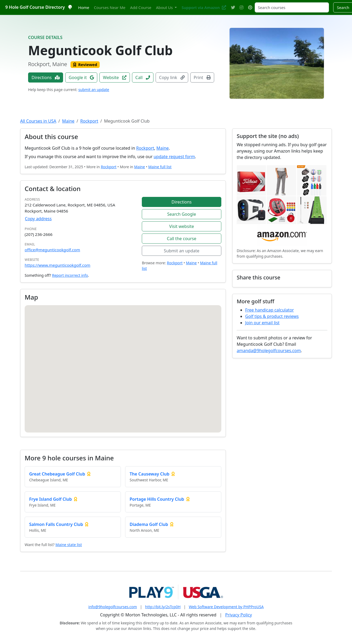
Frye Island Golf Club (50, 499)
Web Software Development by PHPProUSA (226, 607)
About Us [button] (165, 7)
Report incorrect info (70, 275)
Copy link (172, 77)
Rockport (89, 121)
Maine (68, 121)
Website (115, 77)
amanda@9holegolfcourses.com (269, 351)
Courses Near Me (110, 7)
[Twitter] (233, 8)
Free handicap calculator (270, 310)
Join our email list (262, 323)
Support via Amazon (204, 7)
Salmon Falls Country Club (56, 524)
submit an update (94, 90)
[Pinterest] (250, 8)
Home (84, 7)
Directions (46, 77)
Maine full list (160, 167)
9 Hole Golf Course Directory (38, 7)
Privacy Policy (239, 615)
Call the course (182, 239)
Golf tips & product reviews (272, 316)
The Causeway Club (149, 474)
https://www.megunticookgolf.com (58, 265)
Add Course (141, 7)
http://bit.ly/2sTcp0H (163, 607)
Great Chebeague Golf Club (57, 474)
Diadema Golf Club (149, 524)
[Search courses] (292, 7)
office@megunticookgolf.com (52, 250)
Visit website (182, 226)
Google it (81, 77)
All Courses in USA (38, 121)
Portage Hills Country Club (157, 499)
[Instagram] (241, 8)
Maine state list (69, 545)
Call (143, 77)
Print (202, 77)
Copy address (38, 219)
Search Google (182, 214)
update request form (174, 157)
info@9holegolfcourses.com (113, 607)
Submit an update (182, 251)
